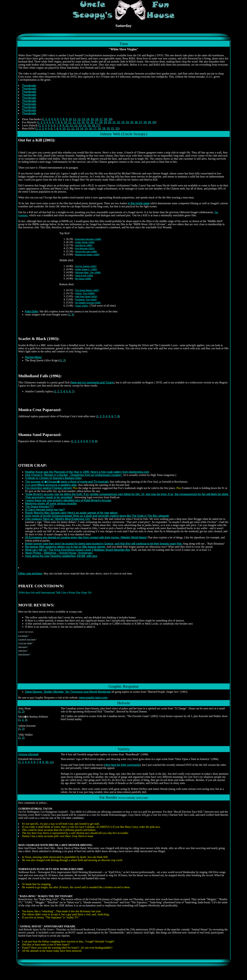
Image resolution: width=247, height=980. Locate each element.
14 (88, 119)
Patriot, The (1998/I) (85, 293)
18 (105, 119)
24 (127, 122)
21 (114, 122)
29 (149, 122)
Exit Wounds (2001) (85, 248)
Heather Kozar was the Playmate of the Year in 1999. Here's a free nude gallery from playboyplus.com (87, 472)
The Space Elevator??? (39, 507)
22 (118, 122)
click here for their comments (122, 765)
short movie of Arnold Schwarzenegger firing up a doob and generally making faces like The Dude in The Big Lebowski (97, 516)
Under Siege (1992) (85, 242)
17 (101, 119)
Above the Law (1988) (86, 252)
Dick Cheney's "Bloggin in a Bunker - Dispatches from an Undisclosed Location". (74, 475)
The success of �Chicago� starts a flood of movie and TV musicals (67, 482)
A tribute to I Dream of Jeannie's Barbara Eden (53, 478)
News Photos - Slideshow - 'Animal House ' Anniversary (59, 553)
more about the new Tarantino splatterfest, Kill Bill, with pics (61, 556)
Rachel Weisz (33, 357)
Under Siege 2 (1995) (86, 269)
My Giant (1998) (83, 279)
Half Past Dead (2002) (86, 296)
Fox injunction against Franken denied (48, 488)
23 (123, 122)
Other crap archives (30, 573)
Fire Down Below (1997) (87, 290)
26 (136, 122)
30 (154, 122)
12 (79, 119)
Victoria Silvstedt (28, 754)
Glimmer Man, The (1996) (88, 272)
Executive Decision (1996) (88, 239)
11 (75, 119)
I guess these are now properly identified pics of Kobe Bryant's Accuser (68, 500)
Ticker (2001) (82, 306)
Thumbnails (29, 86)
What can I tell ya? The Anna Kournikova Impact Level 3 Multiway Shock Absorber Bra (77, 550)
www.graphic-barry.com (93, 698)
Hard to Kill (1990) (84, 276)
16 (97, 119)
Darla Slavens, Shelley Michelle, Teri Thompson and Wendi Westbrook (68, 692)
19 (110, 119)
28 (145, 122)
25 (132, 122)
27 (140, 122)
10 (70, 119)
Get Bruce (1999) (84, 245)
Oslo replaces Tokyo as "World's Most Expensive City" (58, 519)
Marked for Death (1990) (87, 255)
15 (92, 119)
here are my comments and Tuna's (92, 382)
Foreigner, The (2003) (86, 300)
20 (110, 122)
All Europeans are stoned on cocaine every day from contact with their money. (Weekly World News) (86, 537)
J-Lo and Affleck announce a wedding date (51, 485)
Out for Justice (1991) (86, 266)
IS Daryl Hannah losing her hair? (45, 510)
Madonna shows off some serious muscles (51, 503)
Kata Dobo (32, 311)
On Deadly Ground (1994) (88, 303)
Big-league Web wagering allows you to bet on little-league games (65, 547)
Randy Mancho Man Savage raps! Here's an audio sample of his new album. (72, 513)
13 (83, 119)
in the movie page (139, 203)
